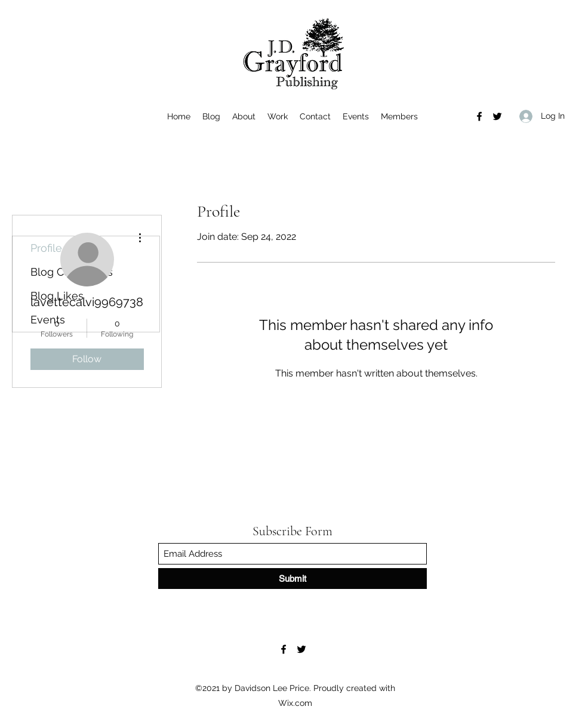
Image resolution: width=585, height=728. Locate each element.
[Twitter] (497, 116)
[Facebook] (479, 116)
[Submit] (292, 579)
